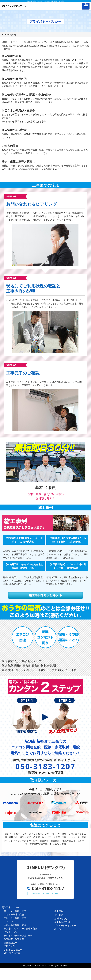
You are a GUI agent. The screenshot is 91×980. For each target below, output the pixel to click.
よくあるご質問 (62, 922)
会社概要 (59, 915)
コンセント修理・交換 (15, 911)
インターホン (11, 932)
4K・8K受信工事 (12, 953)
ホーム (58, 929)
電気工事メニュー (11, 907)
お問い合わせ (61, 918)
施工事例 (59, 911)
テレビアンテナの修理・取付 (18, 936)
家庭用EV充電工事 (13, 950)
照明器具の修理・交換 (15, 925)
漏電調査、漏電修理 (14, 939)
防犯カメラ (9, 946)
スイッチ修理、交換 (14, 914)
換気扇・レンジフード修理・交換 (21, 929)
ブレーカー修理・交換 (15, 918)
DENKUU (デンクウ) (42, 965)
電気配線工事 (11, 943)
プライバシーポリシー (65, 925)
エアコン (8, 921)
